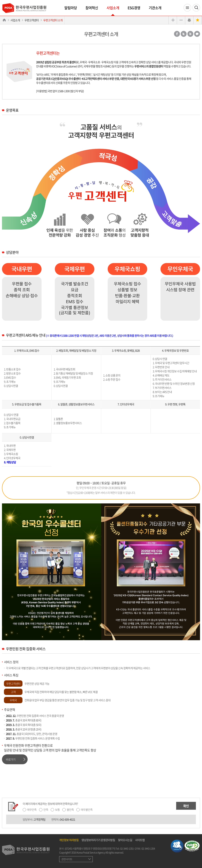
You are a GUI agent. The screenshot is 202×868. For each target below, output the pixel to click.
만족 (46, 810)
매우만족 (32, 810)
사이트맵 (140, 840)
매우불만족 (87, 810)
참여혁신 (92, 8)
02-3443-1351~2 (128, 848)
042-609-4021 (67, 819)
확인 (186, 806)
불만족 (70, 810)
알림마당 (71, 8)
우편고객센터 (32, 20)
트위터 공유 (184, 34)
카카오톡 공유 (197, 34)
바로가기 (11, 759)
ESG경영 (134, 8)
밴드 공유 (190, 34)
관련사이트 (67, 859)
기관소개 (155, 8)
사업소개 (113, 8)
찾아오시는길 (125, 840)
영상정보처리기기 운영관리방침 (98, 840)
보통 (57, 810)
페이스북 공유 (177, 34)
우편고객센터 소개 (53, 20)
